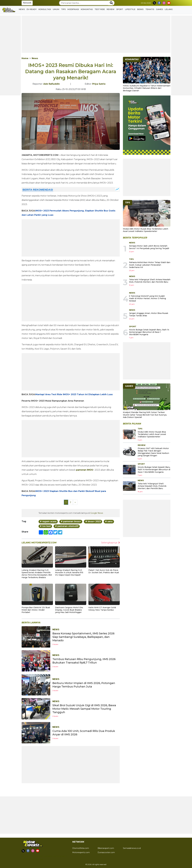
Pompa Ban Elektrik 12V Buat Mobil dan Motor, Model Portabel (36, 610)
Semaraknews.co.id (132, 848)
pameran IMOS (85, 470)
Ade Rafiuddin (52, 84)
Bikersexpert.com (106, 848)
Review (111, 9)
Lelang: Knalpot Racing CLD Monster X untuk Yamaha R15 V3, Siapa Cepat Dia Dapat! (69, 573)
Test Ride (100, 9)
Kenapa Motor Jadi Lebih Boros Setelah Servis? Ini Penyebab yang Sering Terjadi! (149, 247)
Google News (97, 513)
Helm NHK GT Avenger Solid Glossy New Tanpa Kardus (102, 609)
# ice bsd (45, 526)
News (22, 9)
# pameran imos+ (71, 521)
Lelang (169, 9)
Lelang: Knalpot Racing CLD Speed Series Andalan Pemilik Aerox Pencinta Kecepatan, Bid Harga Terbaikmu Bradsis (37, 574)
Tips (63, 9)
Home (25, 58)
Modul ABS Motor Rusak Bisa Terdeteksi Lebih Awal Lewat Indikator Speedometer (146, 230)
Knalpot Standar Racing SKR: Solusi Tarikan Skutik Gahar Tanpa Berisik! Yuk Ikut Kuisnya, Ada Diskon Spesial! (145, 415)
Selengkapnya (110, 543)
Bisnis (140, 9)
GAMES (159, 9)
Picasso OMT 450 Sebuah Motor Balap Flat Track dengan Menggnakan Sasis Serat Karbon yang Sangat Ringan (153, 452)
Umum (56, 9)
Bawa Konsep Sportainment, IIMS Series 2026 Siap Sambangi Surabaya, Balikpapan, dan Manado (83, 637)
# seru (109, 521)
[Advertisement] (96, 34)
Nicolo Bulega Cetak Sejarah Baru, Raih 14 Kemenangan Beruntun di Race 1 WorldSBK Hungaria (149, 332)
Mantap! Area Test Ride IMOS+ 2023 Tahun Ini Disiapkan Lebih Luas (74, 394)
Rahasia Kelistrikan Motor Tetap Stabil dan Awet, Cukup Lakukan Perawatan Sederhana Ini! (150, 265)
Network (27, 3)
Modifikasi (73, 9)
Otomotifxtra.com (81, 848)
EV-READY (32, 9)
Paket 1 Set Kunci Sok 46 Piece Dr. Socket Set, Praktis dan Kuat (104, 571)
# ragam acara (48, 521)
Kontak (25, 856)
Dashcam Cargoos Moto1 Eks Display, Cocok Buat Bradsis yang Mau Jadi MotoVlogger (69, 610)
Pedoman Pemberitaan (33, 859)
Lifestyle (130, 9)
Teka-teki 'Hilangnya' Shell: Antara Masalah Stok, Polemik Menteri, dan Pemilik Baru (150, 281)
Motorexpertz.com (81, 852)
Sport (120, 9)
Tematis (150, 9)
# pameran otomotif (67, 526)
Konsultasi (45, 9)
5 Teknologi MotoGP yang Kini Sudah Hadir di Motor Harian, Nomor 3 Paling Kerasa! (147, 298)
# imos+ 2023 (93, 521)
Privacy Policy (36, 856)
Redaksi (48, 856)
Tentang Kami (60, 856)
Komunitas (87, 9)
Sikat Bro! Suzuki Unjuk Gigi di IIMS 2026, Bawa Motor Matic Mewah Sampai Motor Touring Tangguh (84, 709)
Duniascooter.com (106, 852)
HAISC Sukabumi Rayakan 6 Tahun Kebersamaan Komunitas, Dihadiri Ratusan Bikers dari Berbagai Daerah (147, 88)
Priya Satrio (99, 84)
